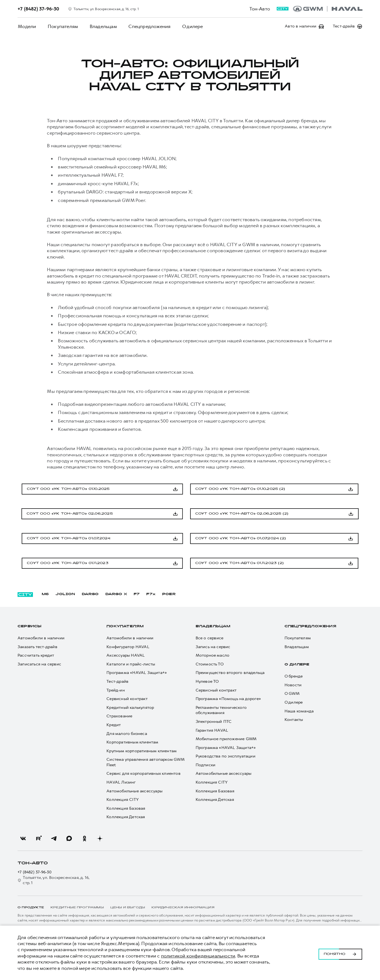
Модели (27, 26)
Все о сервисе (210, 638)
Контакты (294, 720)
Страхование (119, 716)
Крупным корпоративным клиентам (142, 751)
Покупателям (62, 26)
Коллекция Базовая (126, 808)
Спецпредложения (147, 26)
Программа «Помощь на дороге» (228, 699)
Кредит (114, 725)
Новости (293, 685)
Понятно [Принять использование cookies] (340, 953)
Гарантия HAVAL (212, 730)
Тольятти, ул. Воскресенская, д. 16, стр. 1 (54, 880)
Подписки (206, 765)
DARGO (90, 594)
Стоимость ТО (210, 664)
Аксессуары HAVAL (126, 655)
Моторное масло (213, 655)
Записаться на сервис (39, 664)
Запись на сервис (213, 647)
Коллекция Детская (126, 817)
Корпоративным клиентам (132, 742)
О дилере (189, 26)
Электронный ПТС (214, 722)
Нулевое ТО (207, 681)
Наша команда (299, 711)
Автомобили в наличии (41, 638)
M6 (45, 594)
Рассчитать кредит (36, 655)
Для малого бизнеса (127, 734)
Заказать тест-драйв (37, 647)
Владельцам (101, 26)
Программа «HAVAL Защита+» (137, 673)
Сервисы (29, 626)
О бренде (294, 676)
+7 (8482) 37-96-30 (35, 872)
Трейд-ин (116, 690)
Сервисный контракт (127, 699)
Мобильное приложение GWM (226, 739)
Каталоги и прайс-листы (131, 664)
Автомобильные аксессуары (134, 791)
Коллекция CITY (123, 800)
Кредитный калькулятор (130, 708)
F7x (151, 594)
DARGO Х (116, 594)
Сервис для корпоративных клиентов (143, 774)
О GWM (292, 694)
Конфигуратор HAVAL (128, 647)
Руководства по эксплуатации (226, 756)
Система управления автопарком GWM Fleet (145, 762)
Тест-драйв (117, 681)
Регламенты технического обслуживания (221, 710)
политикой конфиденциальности (198, 956)
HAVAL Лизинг (121, 782)
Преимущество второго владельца (230, 673)
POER (169, 594)
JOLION (65, 594)
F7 (137, 594)
